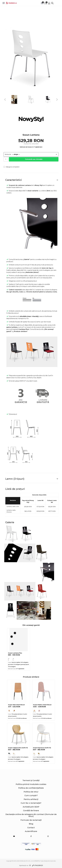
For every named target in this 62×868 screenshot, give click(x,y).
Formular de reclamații (31, 820)
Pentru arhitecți (31, 799)
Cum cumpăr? (31, 795)
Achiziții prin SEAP (31, 807)
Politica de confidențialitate (31, 788)
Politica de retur (31, 792)
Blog (31, 824)
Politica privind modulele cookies (31, 784)
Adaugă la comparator (12, 167)
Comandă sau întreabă (34, 159)
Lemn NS (40, 500)
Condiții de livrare (31, 811)
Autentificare (31, 831)
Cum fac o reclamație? (31, 803)
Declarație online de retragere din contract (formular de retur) (31, 815)
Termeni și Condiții (31, 780)
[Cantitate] (6, 159)
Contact (31, 828)
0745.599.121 (39, 865)
